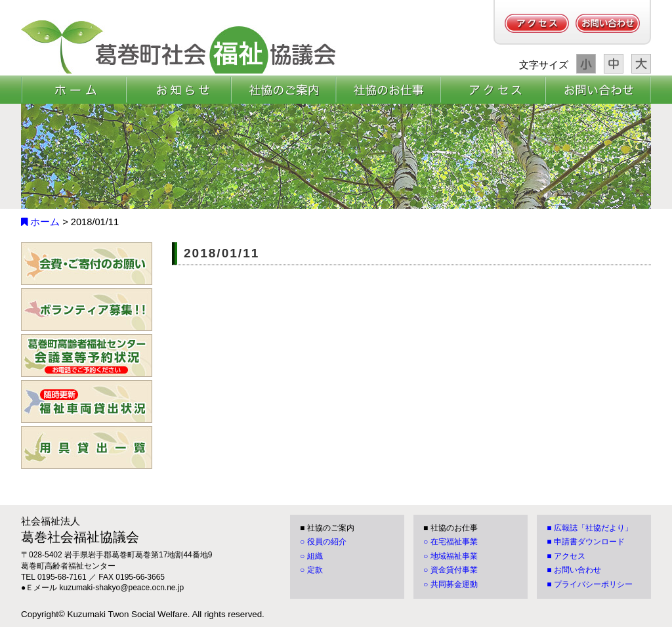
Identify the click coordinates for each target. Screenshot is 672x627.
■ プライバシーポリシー (590, 584)
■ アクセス (566, 556)
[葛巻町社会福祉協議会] (178, 47)
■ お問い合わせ (574, 570)
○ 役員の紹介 (323, 542)
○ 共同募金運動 (451, 584)
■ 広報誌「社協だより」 (590, 528)
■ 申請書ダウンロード (586, 542)
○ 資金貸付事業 (451, 570)
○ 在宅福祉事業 (451, 542)
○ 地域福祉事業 (451, 556)
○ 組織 (311, 556)
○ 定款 (311, 570)
